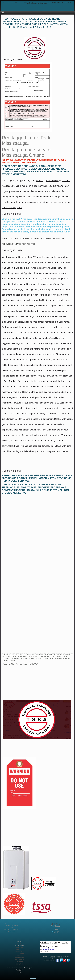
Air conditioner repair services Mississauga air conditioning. (19, 969)
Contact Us (56, 933)
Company (20, 971)
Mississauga (19, 945)
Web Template (33, 978)
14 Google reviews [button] (49, 949)
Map (56, 929)
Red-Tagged (55, 926)
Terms (20, 972)
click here (19, 942)
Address (56, 931)
